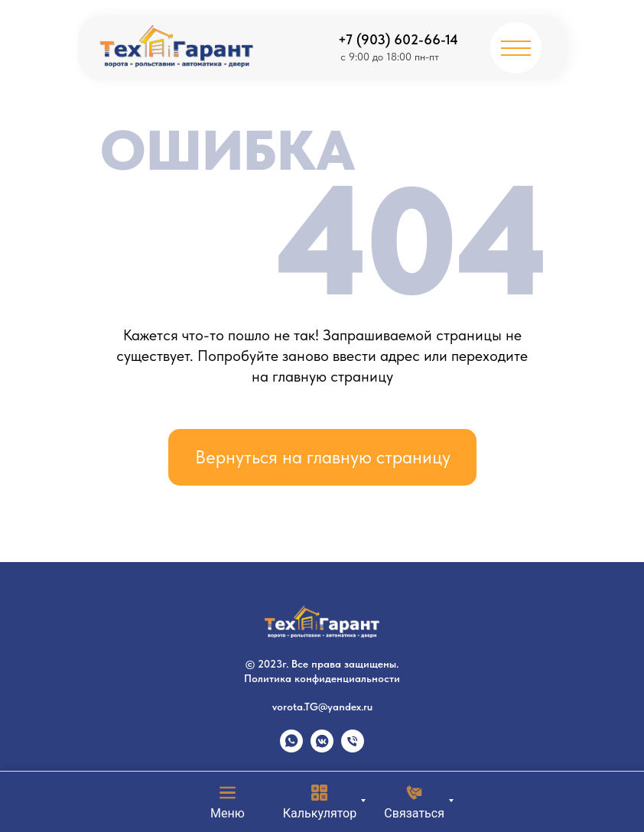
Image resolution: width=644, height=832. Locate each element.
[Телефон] (353, 748)
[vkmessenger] (322, 748)
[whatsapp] (291, 748)
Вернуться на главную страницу (323, 457)
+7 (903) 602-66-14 (398, 39)
